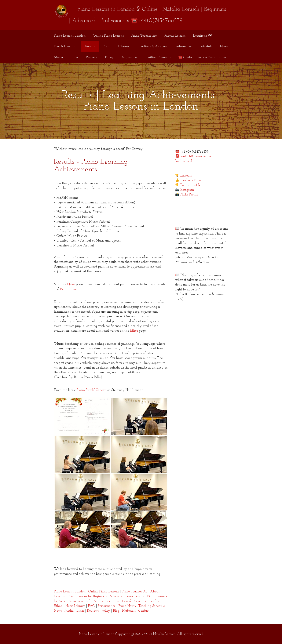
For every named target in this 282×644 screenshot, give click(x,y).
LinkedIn (186, 176)
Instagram (187, 190)
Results (90, 47)
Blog (116, 611)
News (224, 47)
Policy (109, 58)
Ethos (107, 47)
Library (124, 47)
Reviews (92, 58)
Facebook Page (190, 180)
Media (58, 58)
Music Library (75, 606)
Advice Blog (130, 58)
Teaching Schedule (152, 606)
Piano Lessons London (70, 36)
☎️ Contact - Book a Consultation (202, 58)
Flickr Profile (189, 195)
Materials (129, 611)
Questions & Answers (152, 47)
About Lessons (175, 36)
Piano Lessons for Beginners (87, 596)
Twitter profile (190, 185)
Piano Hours (69, 289)
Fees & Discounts (66, 47)
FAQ (92, 606)
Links (74, 58)
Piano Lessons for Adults (85, 601)
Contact (144, 611)
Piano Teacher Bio (144, 36)
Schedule (206, 47)
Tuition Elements (158, 58)
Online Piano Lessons (108, 36)
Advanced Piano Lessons (127, 596)
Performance (183, 47)
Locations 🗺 (203, 36)
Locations (112, 601)
